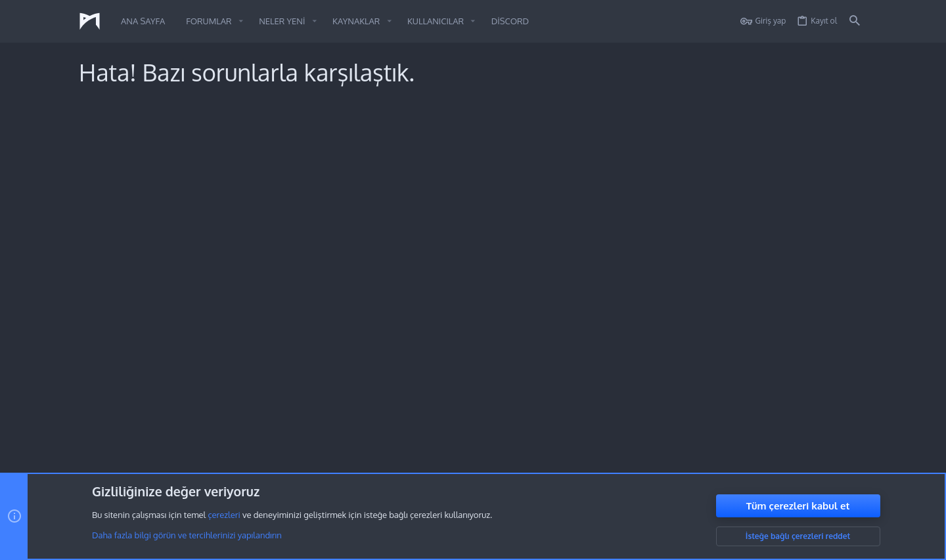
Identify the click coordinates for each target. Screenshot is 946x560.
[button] (241, 21)
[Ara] (855, 21)
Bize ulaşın (364, 418)
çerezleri (224, 515)
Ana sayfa (363, 370)
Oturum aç (630, 370)
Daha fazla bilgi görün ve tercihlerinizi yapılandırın (187, 536)
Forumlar (361, 394)
